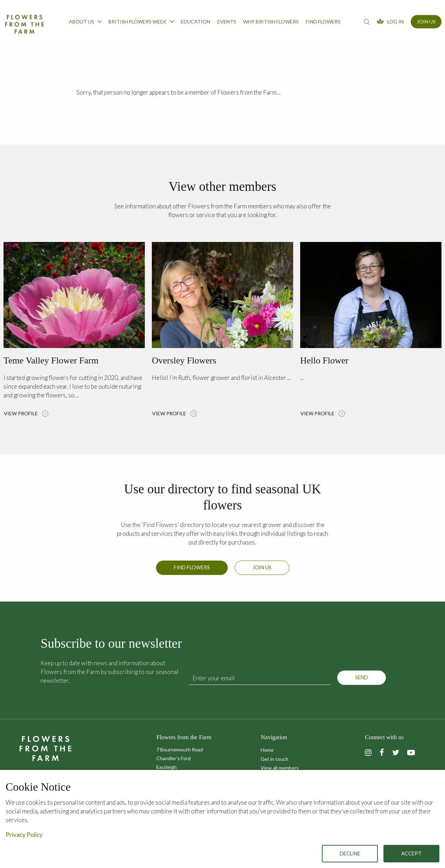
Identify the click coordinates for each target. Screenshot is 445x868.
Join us (262, 572)
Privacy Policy (24, 835)
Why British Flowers (271, 22)
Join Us (426, 22)
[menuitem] (85, 23)
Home (267, 750)
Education (196, 22)
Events (227, 22)
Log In (395, 22)
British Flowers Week (141, 21)
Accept (411, 853)
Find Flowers (192, 572)
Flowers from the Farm (24, 24)
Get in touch (274, 759)
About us (85, 21)
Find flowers (323, 22)
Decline (350, 853)
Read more (74, 331)
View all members (280, 768)
